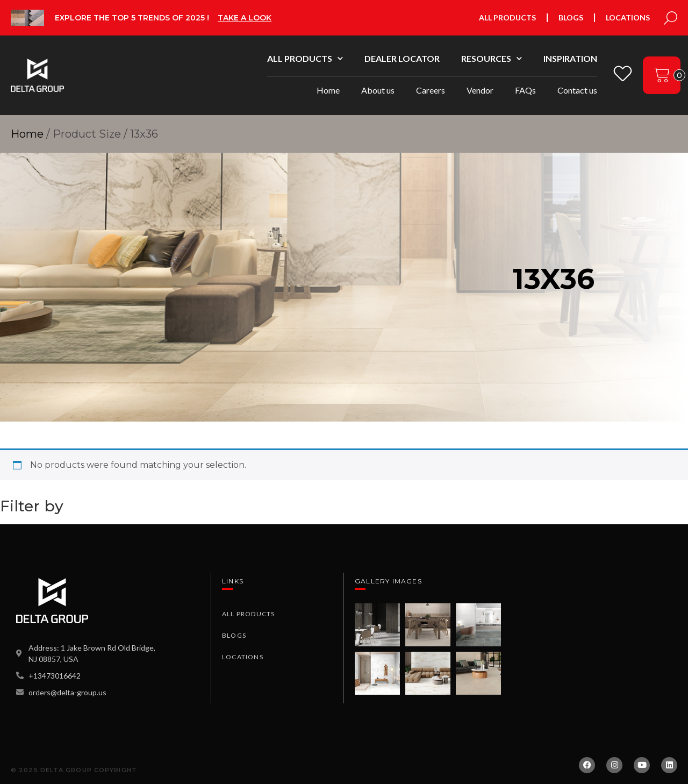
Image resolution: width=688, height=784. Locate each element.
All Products (507, 17)
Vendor (480, 90)
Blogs (571, 17)
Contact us (577, 90)
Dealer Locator (402, 58)
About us (378, 90)
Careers (431, 90)
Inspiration (570, 58)
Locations (628, 17)
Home (328, 90)
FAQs (525, 90)
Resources (492, 58)
